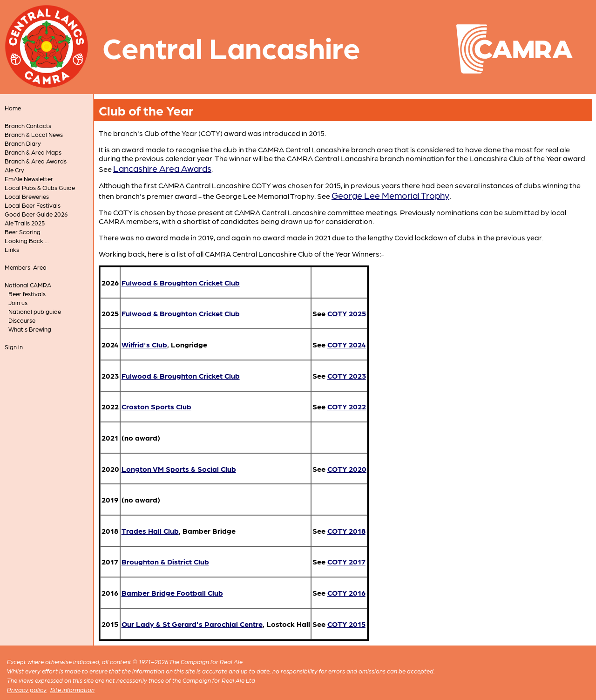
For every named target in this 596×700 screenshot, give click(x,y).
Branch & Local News (34, 134)
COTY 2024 (347, 344)
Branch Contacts (28, 126)
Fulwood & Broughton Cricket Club (181, 282)
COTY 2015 (346, 624)
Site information (72, 690)
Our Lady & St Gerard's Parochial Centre (192, 624)
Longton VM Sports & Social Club (179, 469)
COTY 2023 (347, 376)
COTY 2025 (347, 313)
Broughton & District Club (165, 561)
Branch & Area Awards (36, 161)
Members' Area (26, 267)
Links (12, 249)
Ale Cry (14, 170)
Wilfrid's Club (144, 344)
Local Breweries (27, 196)
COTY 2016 (346, 593)
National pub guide (35, 311)
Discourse (22, 320)
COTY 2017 (346, 561)
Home (13, 108)
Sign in (14, 347)
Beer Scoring (23, 232)
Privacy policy (27, 690)
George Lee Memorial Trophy (390, 195)
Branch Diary (23, 143)
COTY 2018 (346, 531)
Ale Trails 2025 (25, 223)
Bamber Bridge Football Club (172, 593)
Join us (18, 302)
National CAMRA (28, 285)
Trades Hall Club (150, 531)
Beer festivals (27, 294)
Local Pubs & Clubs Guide (40, 187)
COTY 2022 (347, 406)
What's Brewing (30, 329)
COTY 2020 (347, 469)
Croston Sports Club (156, 406)
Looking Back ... (27, 241)
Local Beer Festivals (33, 205)
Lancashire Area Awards (162, 168)
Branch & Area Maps (33, 152)
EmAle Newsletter (29, 179)
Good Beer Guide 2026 (36, 214)
